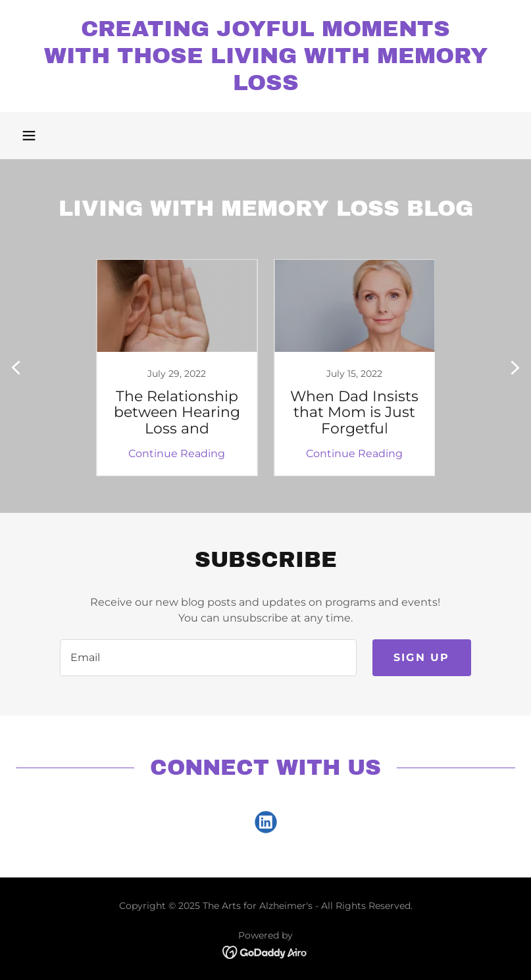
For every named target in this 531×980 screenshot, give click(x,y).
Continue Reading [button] (177, 453)
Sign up (422, 657)
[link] (265, 86)
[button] (29, 135)
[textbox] (208, 658)
